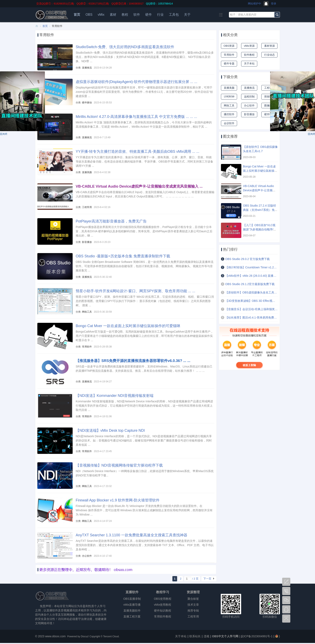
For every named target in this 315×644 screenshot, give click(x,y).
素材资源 (270, 46)
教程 (125, 15)
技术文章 (193, 605)
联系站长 (195, 636)
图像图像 (270, 106)
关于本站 (249, 64)
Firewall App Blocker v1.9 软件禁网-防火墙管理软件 (118, 500)
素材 (113, 15)
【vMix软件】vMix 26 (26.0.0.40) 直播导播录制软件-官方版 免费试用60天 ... (251, 276)
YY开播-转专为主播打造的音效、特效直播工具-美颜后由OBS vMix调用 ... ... (138, 152)
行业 (160, 15)
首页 (77, 15)
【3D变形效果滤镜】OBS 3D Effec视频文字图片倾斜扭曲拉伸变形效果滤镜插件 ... (251, 301)
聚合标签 (193, 599)
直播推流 (87, 68)
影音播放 (87, 242)
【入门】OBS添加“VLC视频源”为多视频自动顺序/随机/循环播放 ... (260, 229)
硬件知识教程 (163, 611)
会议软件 (229, 123)
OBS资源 (229, 46)
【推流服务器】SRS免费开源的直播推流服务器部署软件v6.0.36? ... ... (133, 361)
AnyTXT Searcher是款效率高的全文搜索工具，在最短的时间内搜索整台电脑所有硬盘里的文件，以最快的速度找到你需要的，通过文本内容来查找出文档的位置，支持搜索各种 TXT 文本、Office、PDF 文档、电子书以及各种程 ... (145, 545)
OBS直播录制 (132, 599)
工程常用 (87, 207)
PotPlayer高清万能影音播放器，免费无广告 (111, 221)
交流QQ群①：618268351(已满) (55, 4)
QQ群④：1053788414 (159, 4)
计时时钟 (229, 97)
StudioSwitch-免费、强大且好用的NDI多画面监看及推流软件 (125, 47)
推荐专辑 (193, 611)
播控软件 (229, 114)
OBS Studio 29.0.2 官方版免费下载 (247, 259)
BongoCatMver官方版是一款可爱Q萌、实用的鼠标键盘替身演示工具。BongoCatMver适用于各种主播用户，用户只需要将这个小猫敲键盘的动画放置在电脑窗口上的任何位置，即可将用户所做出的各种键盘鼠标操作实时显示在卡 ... (144, 336)
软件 (137, 15)
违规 (206, 636)
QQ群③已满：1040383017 (128, 4)
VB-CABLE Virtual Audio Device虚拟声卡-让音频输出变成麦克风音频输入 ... (139, 186)
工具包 (174, 15)
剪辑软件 (270, 97)
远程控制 (249, 97)
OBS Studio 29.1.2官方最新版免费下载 (250, 284)
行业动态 (270, 55)
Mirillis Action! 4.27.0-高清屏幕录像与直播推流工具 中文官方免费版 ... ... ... (136, 117)
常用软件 (87, 347)
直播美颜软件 (132, 611)
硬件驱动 (87, 103)
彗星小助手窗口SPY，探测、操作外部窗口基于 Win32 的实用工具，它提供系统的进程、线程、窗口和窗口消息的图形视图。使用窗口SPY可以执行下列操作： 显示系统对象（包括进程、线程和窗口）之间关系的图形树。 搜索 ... (145, 301)
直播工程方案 (132, 616)
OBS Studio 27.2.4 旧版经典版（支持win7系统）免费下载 (260, 210)
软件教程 (249, 55)
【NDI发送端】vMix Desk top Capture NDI (110, 430)
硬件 (149, 15)
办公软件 (87, 556)
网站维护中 (255, 4)
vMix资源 (249, 46)
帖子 (233, 15)
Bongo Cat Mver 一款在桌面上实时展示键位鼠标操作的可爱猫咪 (128, 326)
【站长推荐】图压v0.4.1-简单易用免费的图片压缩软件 (251, 318)
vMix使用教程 (163, 605)
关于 (187, 15)
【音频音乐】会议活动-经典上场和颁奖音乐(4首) (251, 309)
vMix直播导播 (132, 605)
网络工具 (87, 312)
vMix (101, 15)
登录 (274, 4)
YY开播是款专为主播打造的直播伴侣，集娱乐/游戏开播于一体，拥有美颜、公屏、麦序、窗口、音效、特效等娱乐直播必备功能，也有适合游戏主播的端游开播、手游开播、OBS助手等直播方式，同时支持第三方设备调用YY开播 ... (144, 162)
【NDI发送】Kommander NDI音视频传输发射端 (115, 396)
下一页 (207, 579)
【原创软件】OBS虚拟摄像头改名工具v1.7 (251, 292)
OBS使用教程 (163, 599)
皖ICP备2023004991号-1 (257, 636)
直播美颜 (87, 172)
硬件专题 (229, 64)
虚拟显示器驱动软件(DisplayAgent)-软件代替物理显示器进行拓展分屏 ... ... (136, 82)
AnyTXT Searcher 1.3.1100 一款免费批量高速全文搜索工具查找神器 (131, 535)
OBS (89, 15)
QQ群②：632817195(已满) (93, 4)
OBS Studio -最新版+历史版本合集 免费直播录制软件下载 (123, 256)
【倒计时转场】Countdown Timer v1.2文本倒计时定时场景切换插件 (251, 267)
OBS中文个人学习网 (37, 26)
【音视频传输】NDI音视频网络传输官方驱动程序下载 (119, 465)
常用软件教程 (163, 616)
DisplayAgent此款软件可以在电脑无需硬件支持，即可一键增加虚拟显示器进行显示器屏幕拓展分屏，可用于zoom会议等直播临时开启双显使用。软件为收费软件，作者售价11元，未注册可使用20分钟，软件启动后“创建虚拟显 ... (144, 92)
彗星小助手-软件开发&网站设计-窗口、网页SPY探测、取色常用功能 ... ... (135, 291)
